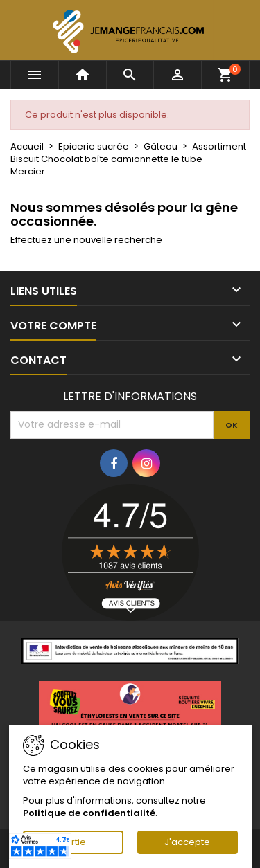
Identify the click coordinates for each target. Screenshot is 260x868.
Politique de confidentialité (89, 813)
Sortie (73, 842)
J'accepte (187, 842)
